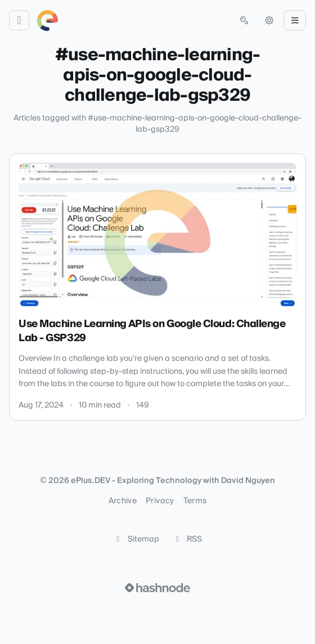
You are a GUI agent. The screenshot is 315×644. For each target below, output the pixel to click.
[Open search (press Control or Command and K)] (244, 20)
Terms (195, 501)
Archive (123, 501)
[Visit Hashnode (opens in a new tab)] (157, 588)
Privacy (160, 501)
